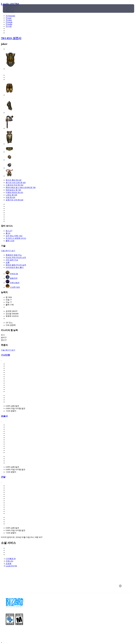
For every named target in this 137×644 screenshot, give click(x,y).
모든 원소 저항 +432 (14, 236)
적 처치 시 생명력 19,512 (16, 238)
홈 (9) (8, 233)
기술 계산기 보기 (8, 251)
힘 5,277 (9, 231)
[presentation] (10, 8)
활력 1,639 (10, 241)
